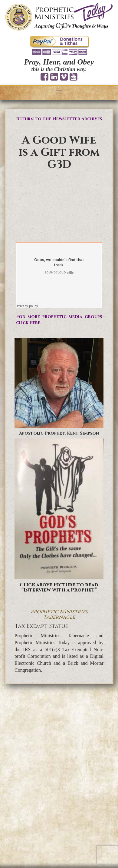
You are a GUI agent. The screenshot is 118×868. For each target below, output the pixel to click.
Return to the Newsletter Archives (59, 119)
